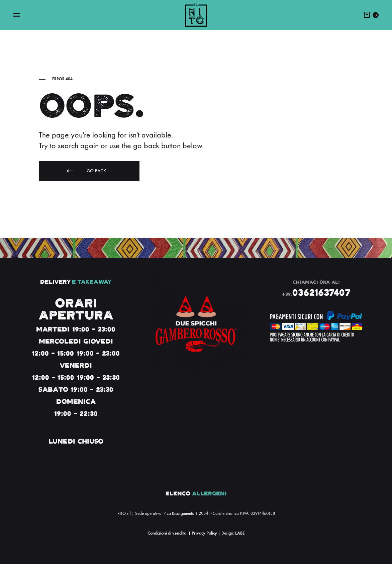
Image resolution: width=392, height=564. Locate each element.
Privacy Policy (204, 533)
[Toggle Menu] (17, 15)
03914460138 (263, 513)
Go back (86, 171)
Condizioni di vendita (167, 533)
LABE (240, 533)
